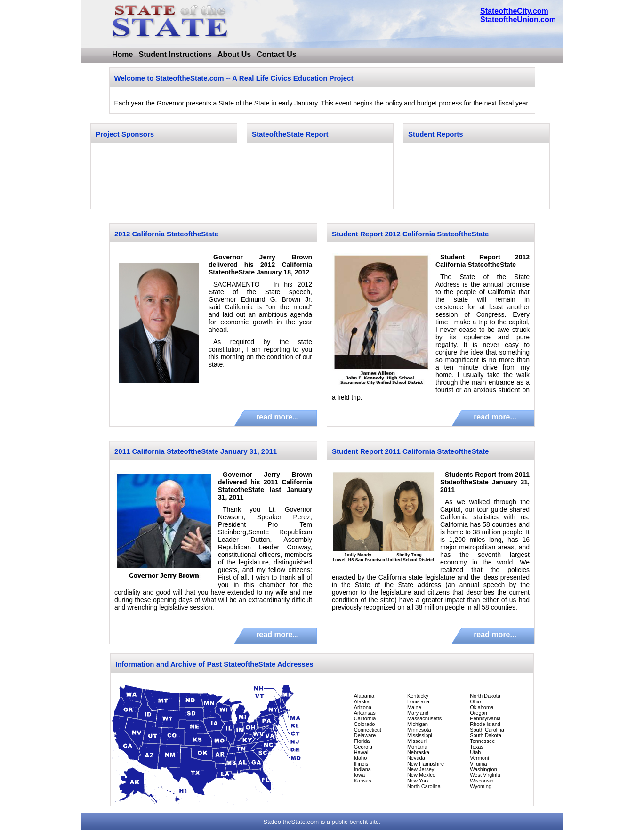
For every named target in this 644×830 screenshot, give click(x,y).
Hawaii (362, 752)
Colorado (365, 724)
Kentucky (418, 696)
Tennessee (482, 741)
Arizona (363, 707)
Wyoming (481, 786)
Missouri (417, 741)
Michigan (418, 724)
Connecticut (368, 730)
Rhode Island (485, 724)
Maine (414, 707)
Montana (417, 747)
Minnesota (419, 730)
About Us (234, 54)
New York (418, 781)
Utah (475, 752)
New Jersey (421, 769)
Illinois (361, 764)
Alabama (364, 696)
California (365, 718)
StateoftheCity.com (514, 11)
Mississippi (420, 735)
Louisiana (418, 701)
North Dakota (485, 696)
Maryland (418, 713)
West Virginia (485, 775)
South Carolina (487, 730)
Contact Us (276, 54)
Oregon (479, 713)
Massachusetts (424, 718)
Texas (477, 747)
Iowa (359, 775)
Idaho (361, 758)
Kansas (363, 781)
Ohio (475, 701)
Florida (362, 741)
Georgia (363, 747)
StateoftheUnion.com (518, 20)
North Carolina (424, 786)
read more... (278, 417)
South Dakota (486, 735)
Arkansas (365, 713)
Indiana (362, 769)
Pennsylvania (485, 718)
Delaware (365, 735)
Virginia (479, 764)
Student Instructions (175, 54)
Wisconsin (482, 781)
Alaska (362, 701)
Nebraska (418, 752)
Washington (483, 769)
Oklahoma (482, 707)
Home (122, 54)
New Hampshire (426, 764)
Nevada (416, 758)
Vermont (479, 758)
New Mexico (421, 775)
